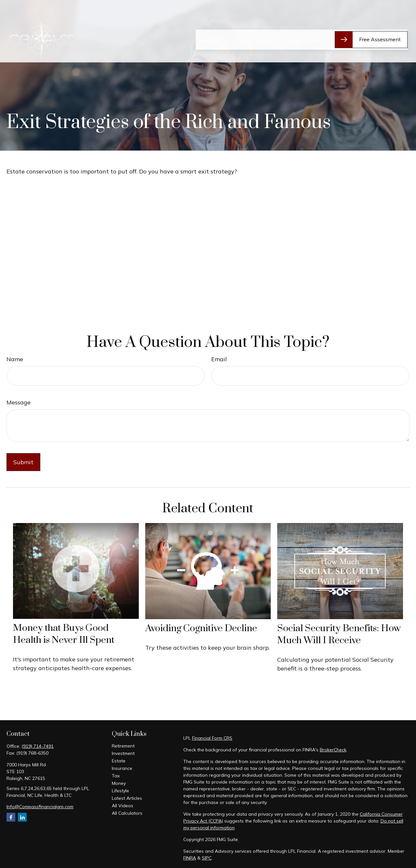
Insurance (122, 768)
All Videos (123, 806)
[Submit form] (23, 462)
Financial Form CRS (212, 738)
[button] (209, 23)
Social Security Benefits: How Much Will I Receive (339, 634)
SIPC (207, 858)
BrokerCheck (333, 750)
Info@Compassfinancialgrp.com (40, 807)
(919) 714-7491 (38, 746)
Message (19, 402)
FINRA (190, 858)
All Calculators (127, 813)
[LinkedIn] (22, 817)
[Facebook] (11, 817)
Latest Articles (127, 798)
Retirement (123, 746)
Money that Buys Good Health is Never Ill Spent (64, 634)
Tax (116, 776)
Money (119, 783)
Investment (123, 753)
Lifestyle (120, 791)
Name (15, 359)
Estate (119, 761)
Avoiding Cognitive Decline (201, 628)
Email (219, 359)
